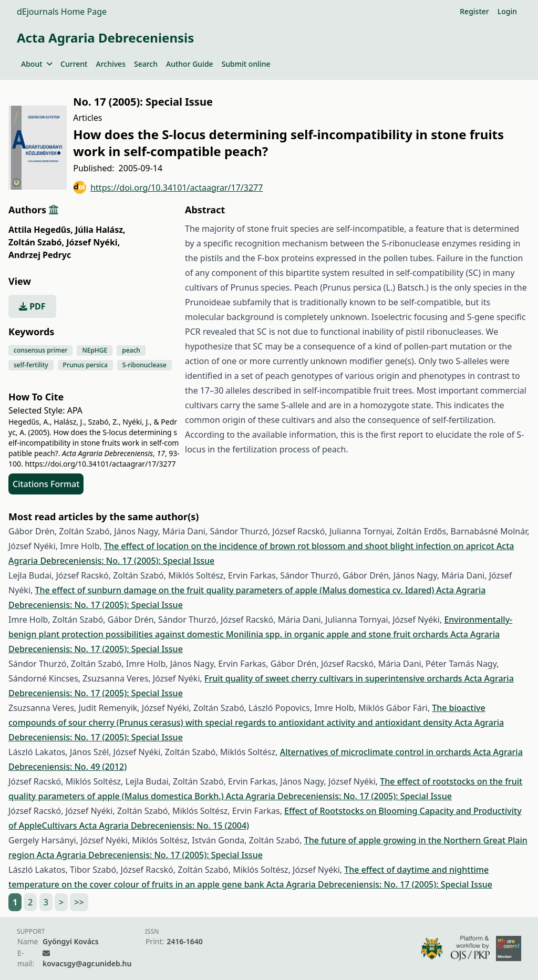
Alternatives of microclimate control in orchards (377, 752)
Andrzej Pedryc (40, 255)
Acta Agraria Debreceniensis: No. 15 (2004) (164, 826)
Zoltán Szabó (36, 242)
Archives (110, 64)
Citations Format (46, 484)
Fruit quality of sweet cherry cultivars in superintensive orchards (334, 678)
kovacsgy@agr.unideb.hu (87, 963)
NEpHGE (95, 350)
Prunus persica (85, 365)
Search (146, 64)
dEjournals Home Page (62, 12)
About (37, 64)
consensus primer (40, 350)
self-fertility (31, 365)
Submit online (246, 64)
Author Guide (190, 64)
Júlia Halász (100, 230)
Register (474, 11)
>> (79, 902)
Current (74, 64)
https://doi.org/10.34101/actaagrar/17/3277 (168, 187)
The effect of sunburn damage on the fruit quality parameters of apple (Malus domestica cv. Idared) (235, 590)
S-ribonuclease (144, 365)
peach (131, 350)
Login (507, 11)
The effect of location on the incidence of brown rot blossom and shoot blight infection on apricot (300, 546)
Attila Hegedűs (41, 230)
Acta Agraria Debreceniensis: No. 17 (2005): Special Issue (339, 796)
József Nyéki (93, 242)
